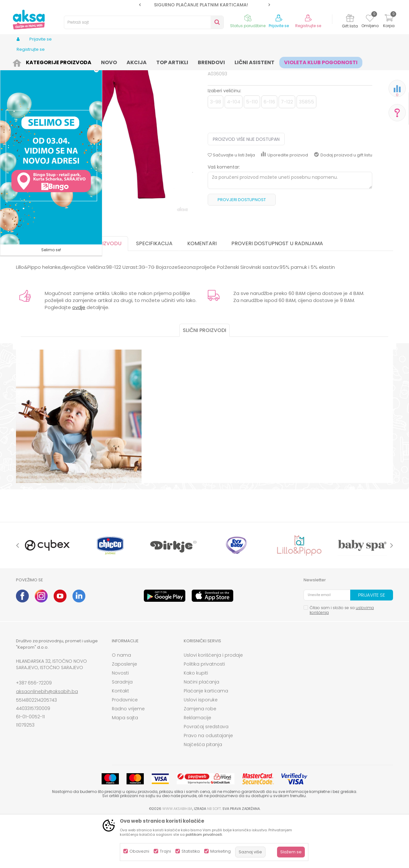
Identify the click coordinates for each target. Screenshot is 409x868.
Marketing (220, 851)
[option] (204, 5)
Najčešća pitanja (203, 794)
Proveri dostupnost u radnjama (277, 293)
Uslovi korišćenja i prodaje (213, 705)
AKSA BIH (24, 61)
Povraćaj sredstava (206, 776)
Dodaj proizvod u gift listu (343, 204)
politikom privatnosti (204, 834)
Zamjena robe (200, 758)
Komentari (202, 293)
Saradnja (122, 731)
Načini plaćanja (201, 731)
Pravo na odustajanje (208, 785)
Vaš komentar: (224, 216)
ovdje (79, 357)
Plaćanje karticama (206, 740)
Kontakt (120, 740)
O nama (121, 705)
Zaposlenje (124, 713)
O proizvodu (104, 293)
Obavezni (139, 851)
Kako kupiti (196, 722)
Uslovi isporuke (201, 749)
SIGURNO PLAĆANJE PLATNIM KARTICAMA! (204, 5)
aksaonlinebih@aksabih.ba (47, 741)
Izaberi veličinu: (224, 140)
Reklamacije (197, 767)
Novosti (120, 722)
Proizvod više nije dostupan (246, 189)
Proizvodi (47, 61)
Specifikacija (154, 293)
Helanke (124, 61)
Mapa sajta (125, 767)
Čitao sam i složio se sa (342, 660)
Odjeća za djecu (96, 61)
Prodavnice (125, 749)
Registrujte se (308, 26)
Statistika (191, 851)
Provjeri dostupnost (242, 249)
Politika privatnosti (204, 713)
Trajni (165, 851)
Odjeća (67, 61)
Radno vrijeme (128, 758)
